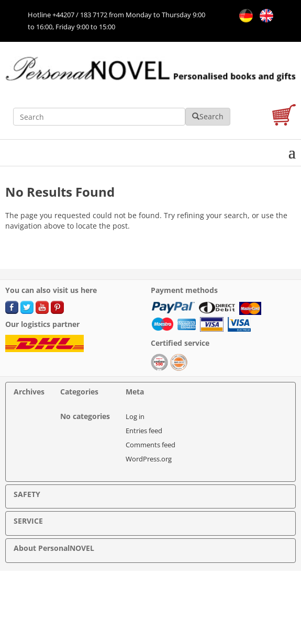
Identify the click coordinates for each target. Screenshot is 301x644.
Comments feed (150, 445)
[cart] (284, 116)
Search (208, 116)
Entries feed (144, 431)
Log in (135, 416)
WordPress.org (149, 459)
